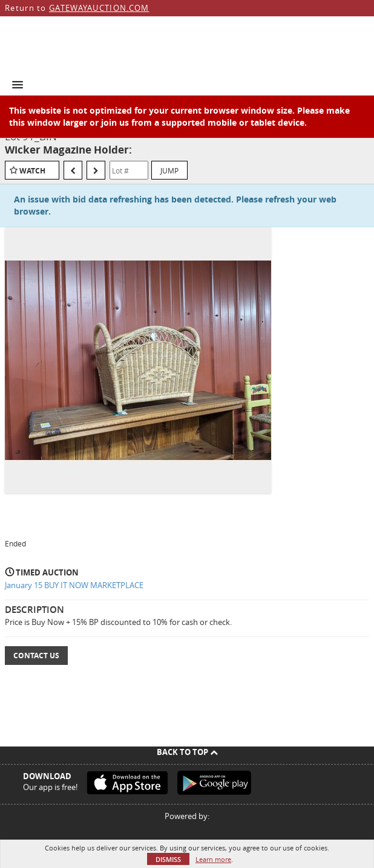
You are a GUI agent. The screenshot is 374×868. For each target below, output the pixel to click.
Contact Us (36, 656)
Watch (32, 171)
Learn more (213, 859)
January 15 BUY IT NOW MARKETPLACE (74, 585)
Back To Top (187, 752)
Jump (169, 170)
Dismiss (168, 859)
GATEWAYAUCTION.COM (99, 8)
